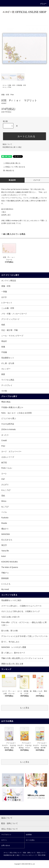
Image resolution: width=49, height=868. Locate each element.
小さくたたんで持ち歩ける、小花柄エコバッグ (21, 611)
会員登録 (29, 835)
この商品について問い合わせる (13, 167)
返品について (7, 144)
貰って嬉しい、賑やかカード (13, 653)
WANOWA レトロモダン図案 (14, 647)
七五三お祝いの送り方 (10, 617)
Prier (10, 87)
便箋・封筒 (12, 85)
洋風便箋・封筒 (21, 85)
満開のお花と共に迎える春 (12, 664)
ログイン (4, 840)
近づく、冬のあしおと (10, 642)
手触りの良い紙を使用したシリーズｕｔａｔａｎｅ (22, 658)
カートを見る (30, 840)
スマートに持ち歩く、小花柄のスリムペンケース (21, 606)
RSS (39, 855)
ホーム (5, 85)
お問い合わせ (6, 845)
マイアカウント (6, 835)
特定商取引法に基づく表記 (12, 147)
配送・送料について (29, 853)
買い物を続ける (7, 171)
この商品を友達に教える (10, 163)
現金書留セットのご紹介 (11, 600)
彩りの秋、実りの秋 (10, 631)
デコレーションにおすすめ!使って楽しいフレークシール (24, 636)
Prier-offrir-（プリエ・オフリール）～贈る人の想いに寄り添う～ (24, 624)
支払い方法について (15, 853)
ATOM (44, 855)
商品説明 (12, 180)
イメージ (37, 180)
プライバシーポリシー (28, 855)
